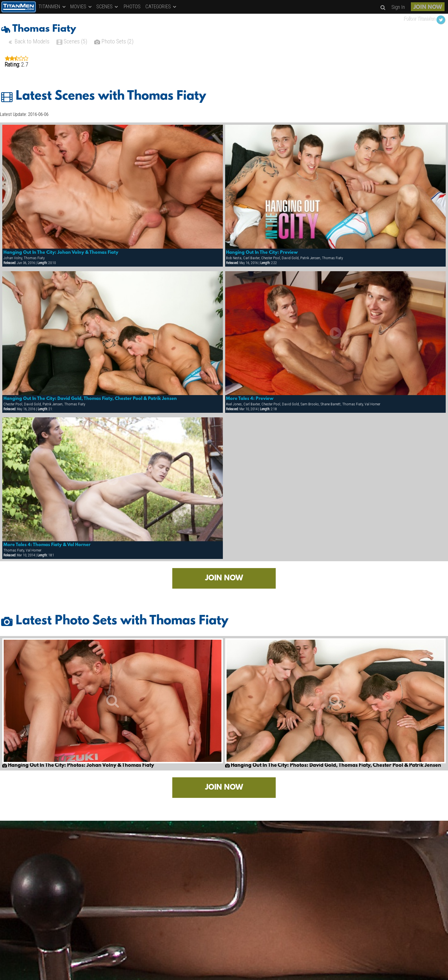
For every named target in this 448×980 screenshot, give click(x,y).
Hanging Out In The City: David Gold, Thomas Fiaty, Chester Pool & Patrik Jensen (90, 399)
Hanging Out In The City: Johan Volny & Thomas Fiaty (61, 253)
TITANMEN (53, 6)
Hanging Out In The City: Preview (262, 253)
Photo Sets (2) (114, 42)
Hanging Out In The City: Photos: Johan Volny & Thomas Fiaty (78, 766)
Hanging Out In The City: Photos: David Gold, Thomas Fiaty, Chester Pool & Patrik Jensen (333, 766)
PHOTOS (132, 6)
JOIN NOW (428, 7)
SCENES (108, 6)
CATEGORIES (161, 6)
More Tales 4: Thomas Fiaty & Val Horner (47, 545)
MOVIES (81, 6)
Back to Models (28, 42)
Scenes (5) (72, 42)
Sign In (398, 7)
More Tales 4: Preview (250, 399)
